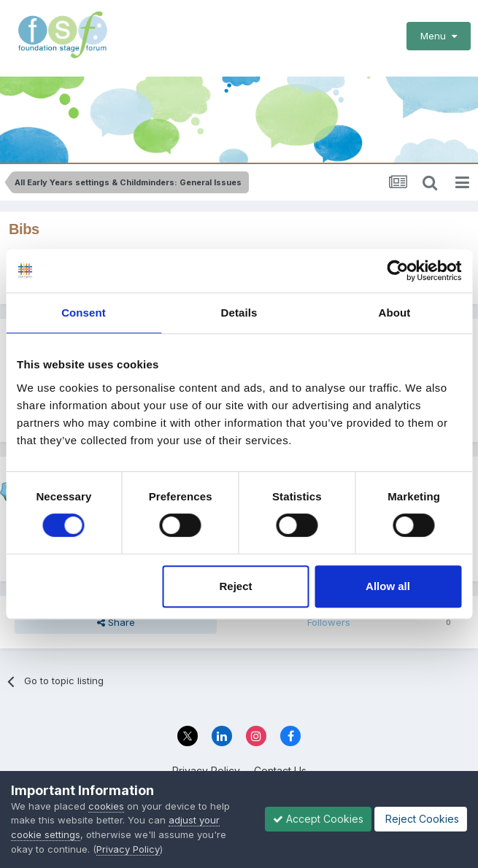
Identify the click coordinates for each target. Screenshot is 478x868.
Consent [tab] (84, 313)
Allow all (388, 586)
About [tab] (395, 313)
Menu (439, 36)
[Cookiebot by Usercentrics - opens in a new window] (397, 271)
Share (116, 622)
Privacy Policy (128, 849)
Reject (236, 586)
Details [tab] (239, 313)
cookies (106, 806)
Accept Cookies (318, 819)
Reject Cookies (421, 819)
